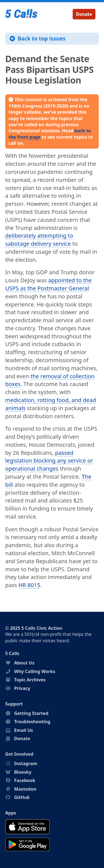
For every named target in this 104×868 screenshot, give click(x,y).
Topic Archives (30, 680)
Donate (84, 14)
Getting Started (31, 713)
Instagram (26, 763)
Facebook (25, 780)
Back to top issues (38, 38)
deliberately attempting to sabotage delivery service (39, 240)
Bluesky (23, 772)
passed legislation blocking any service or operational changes (49, 461)
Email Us (24, 730)
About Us (24, 663)
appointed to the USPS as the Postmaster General (49, 284)
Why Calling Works (35, 671)
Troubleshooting (32, 722)
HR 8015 (29, 585)
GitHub (22, 797)
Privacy (22, 688)
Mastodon (25, 789)
